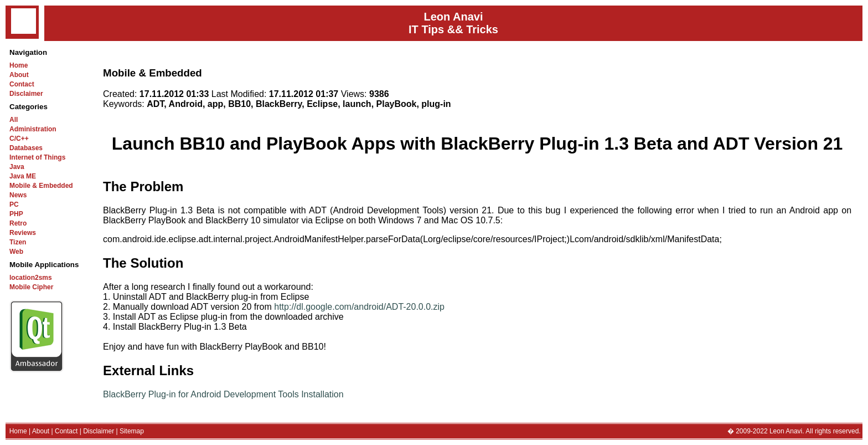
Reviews (23, 233)
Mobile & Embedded (41, 186)
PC (14, 204)
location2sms (31, 278)
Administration (33, 129)
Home (19, 65)
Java (17, 167)
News (18, 195)
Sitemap (132, 431)
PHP (16, 214)
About (19, 75)
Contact (22, 84)
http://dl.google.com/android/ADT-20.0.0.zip (359, 307)
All (14, 120)
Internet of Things (37, 157)
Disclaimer (26, 94)
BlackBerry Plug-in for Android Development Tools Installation (223, 394)
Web (16, 252)
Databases (26, 148)
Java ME (23, 176)
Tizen (18, 242)
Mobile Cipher (31, 287)
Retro (18, 223)
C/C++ (19, 139)
